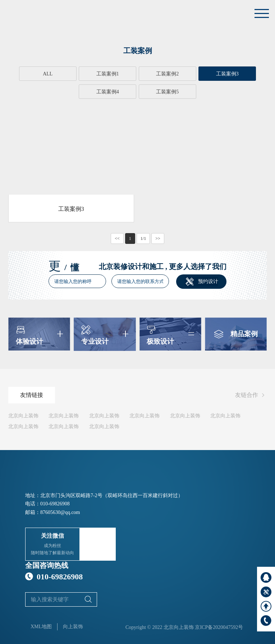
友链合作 (251, 395)
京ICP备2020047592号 (219, 627)
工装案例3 (189, 74)
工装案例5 (137, 92)
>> (158, 238)
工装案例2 (137, 74)
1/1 (143, 238)
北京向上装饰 (23, 415)
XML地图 (41, 626)
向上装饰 (73, 626)
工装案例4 (241, 74)
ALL (34, 74)
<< (117, 238)
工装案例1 (86, 74)
